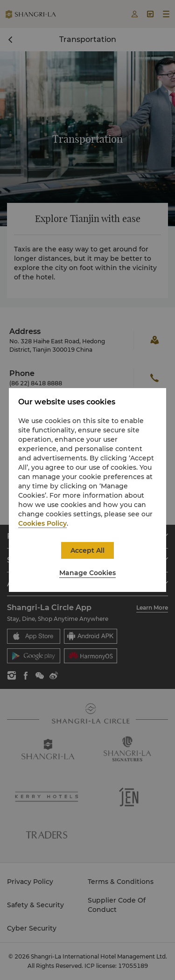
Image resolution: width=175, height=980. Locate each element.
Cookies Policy (42, 523)
